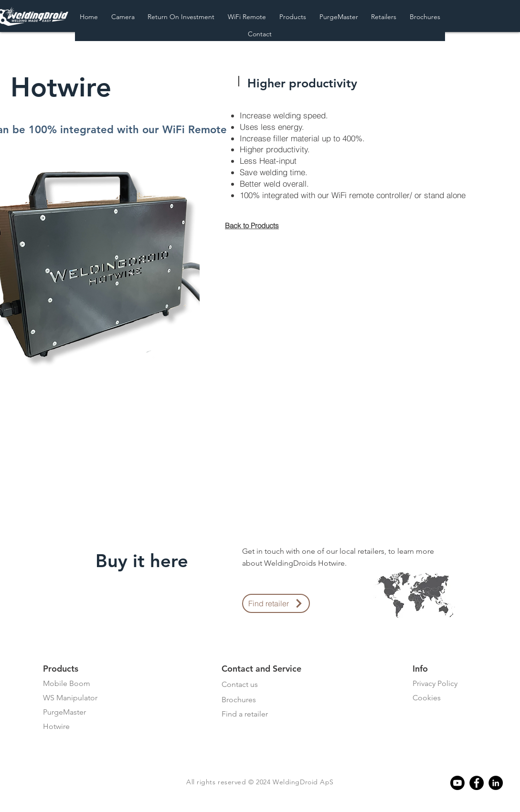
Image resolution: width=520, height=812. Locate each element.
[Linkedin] (496, 783)
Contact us (240, 684)
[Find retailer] (276, 603)
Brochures (239, 700)
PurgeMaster (64, 712)
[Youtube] (457, 783)
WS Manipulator (70, 698)
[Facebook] (477, 783)
